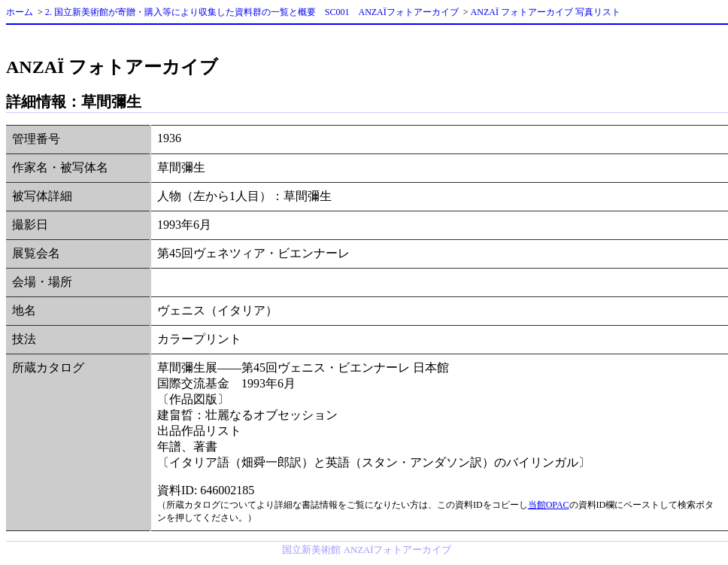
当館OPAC (549, 505)
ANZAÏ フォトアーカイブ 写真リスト (546, 12)
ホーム (20, 12)
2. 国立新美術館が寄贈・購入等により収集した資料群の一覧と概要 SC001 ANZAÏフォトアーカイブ (252, 12)
